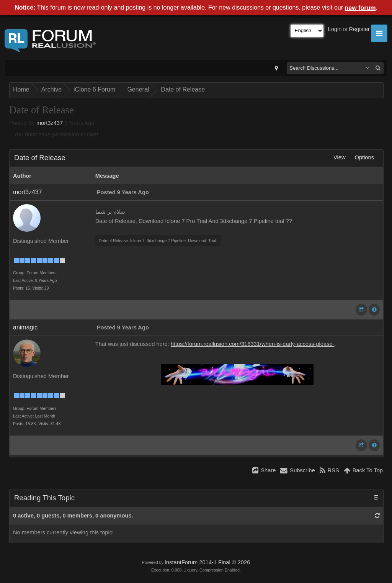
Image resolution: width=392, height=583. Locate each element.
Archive (51, 89)
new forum (360, 8)
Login (335, 29)
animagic (25, 327)
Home (21, 89)
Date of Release (183, 89)
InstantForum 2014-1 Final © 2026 (207, 562)
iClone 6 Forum (94, 89)
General (138, 89)
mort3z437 (50, 123)
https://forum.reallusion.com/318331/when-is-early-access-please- (253, 344)
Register (359, 29)
